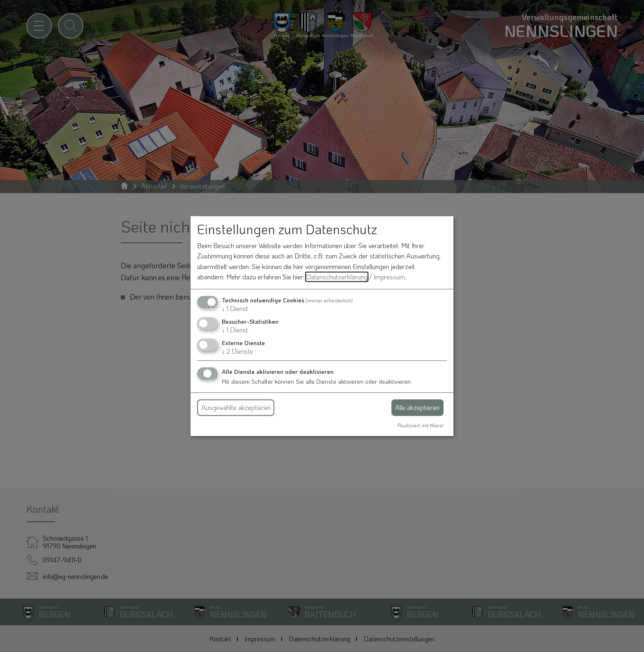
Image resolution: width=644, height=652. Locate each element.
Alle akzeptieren (417, 407)
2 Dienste (237, 351)
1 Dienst (235, 308)
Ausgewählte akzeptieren (236, 407)
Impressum (389, 277)
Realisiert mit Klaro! (421, 425)
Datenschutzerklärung (337, 277)
